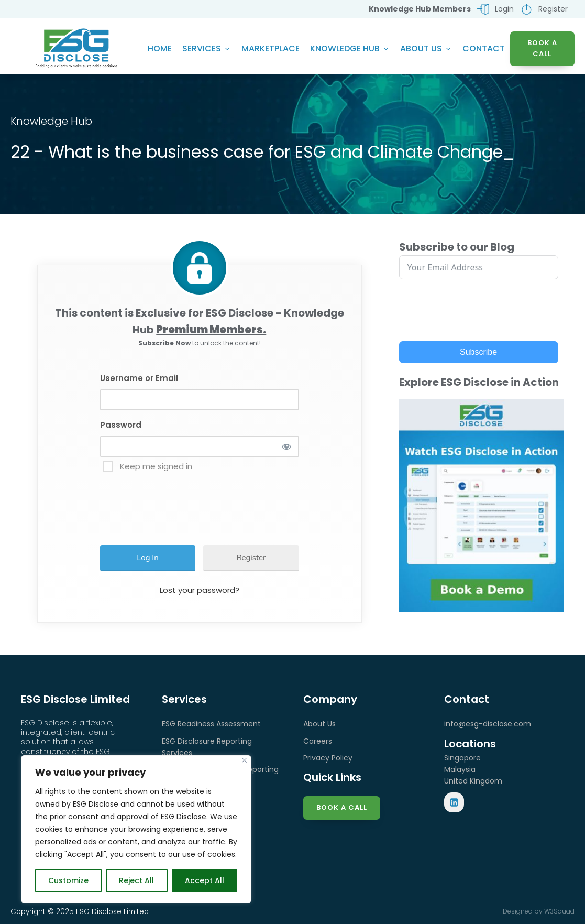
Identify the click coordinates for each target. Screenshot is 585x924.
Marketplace (271, 48)
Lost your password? (200, 590)
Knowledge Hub (350, 48)
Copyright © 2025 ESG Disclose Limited (80, 912)
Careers (318, 741)
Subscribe (478, 352)
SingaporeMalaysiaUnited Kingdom (473, 770)
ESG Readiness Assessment (211, 724)
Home (160, 48)
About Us (426, 48)
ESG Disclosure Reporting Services (207, 747)
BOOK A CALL (542, 48)
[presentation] (185, 504)
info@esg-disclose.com (488, 724)
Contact (484, 48)
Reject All (136, 880)
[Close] (244, 760)
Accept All (205, 880)
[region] (136, 829)
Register (251, 558)
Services (207, 48)
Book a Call (342, 807)
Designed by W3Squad (539, 911)
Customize (68, 880)
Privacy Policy (328, 758)
